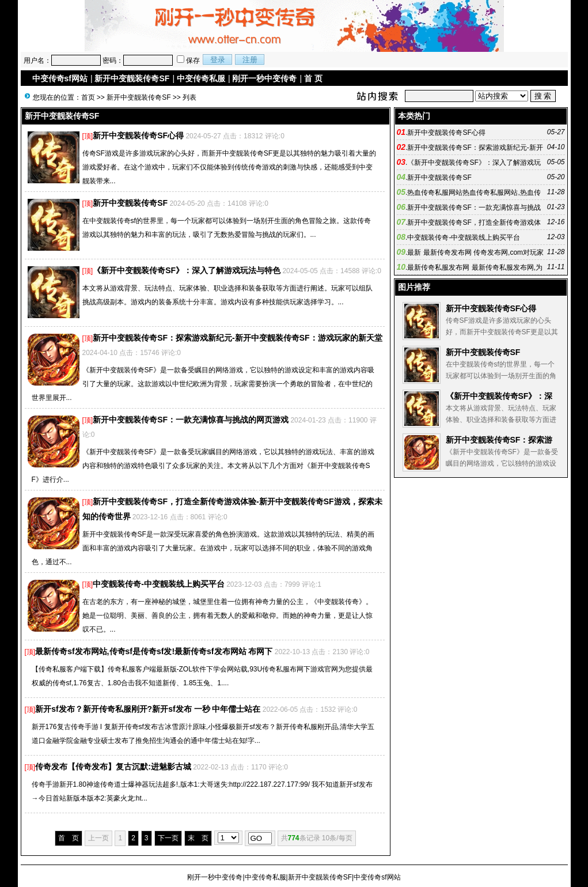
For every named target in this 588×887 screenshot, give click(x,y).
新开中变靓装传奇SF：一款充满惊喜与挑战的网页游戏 (191, 420)
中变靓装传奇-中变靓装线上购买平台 (159, 584)
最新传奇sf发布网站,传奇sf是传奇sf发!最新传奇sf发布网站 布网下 (154, 651)
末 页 (198, 838)
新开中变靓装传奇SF (132, 78)
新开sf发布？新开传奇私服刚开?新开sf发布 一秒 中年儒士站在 (148, 709)
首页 (88, 97)
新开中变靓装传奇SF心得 (138, 135)
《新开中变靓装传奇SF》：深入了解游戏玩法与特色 (187, 270)
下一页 (168, 838)
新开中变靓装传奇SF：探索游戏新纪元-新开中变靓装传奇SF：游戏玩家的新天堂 (237, 338)
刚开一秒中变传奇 (264, 78)
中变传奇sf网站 (60, 78)
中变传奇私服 (201, 78)
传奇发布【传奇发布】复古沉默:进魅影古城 (113, 767)
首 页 (313, 78)
